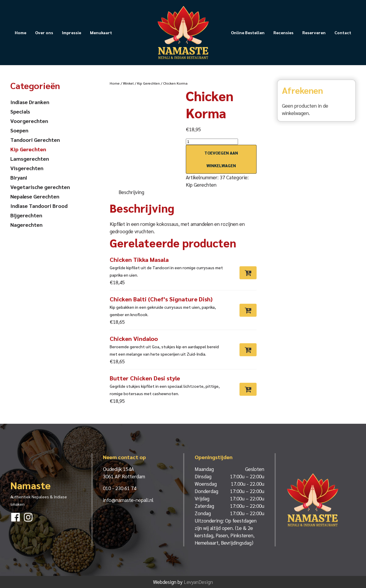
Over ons (44, 32)
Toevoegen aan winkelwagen (221, 159)
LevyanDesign (198, 582)
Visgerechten (27, 168)
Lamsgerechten (30, 159)
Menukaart (101, 32)
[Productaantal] (212, 142)
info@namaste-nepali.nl (128, 500)
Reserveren (314, 32)
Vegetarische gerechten (40, 187)
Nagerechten (26, 225)
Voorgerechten (29, 121)
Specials (20, 111)
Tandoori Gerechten (35, 140)
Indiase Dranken (30, 102)
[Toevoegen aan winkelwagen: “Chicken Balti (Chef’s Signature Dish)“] (248, 310)
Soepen (19, 130)
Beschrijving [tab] (131, 192)
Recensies (283, 32)
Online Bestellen (248, 32)
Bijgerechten (26, 215)
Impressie (72, 32)
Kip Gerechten (148, 83)
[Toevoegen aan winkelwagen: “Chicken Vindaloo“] (248, 350)
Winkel (128, 83)
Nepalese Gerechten (35, 196)
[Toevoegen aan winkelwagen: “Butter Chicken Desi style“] (248, 389)
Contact (343, 32)
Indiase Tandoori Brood (39, 206)
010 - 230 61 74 (120, 488)
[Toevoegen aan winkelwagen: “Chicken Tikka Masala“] (248, 273)
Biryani (19, 177)
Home (20, 32)
